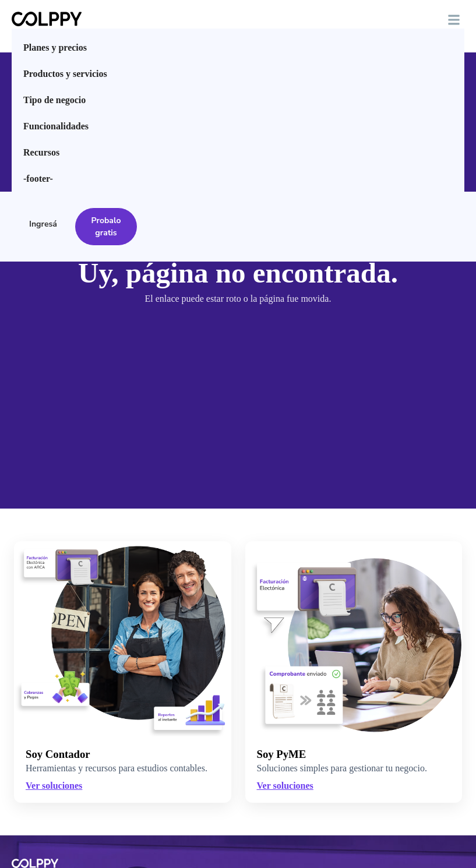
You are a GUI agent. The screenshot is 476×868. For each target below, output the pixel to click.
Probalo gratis (106, 227)
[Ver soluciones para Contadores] (123, 672)
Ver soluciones (285, 786)
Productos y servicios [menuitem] (65, 74)
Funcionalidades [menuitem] (56, 126)
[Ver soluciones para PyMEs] (354, 639)
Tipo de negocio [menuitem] (54, 100)
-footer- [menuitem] (38, 179)
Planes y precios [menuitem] (55, 47)
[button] (454, 20)
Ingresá (43, 224)
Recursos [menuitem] (41, 152)
